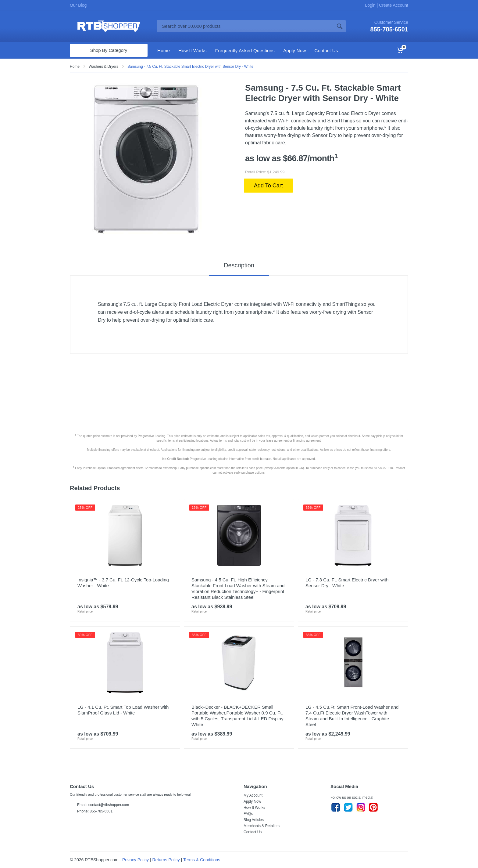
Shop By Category (109, 50)
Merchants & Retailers (262, 826)
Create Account (393, 5)
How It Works (254, 808)
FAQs (248, 814)
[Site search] (245, 26)
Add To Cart (268, 186)
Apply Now (252, 801)
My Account (253, 795)
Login (371, 5)
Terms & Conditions (202, 860)
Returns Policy (166, 860)
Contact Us (253, 832)
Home (75, 67)
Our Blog (78, 5)
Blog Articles (254, 820)
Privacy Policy (136, 860)
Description (239, 265)
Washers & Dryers (103, 67)
